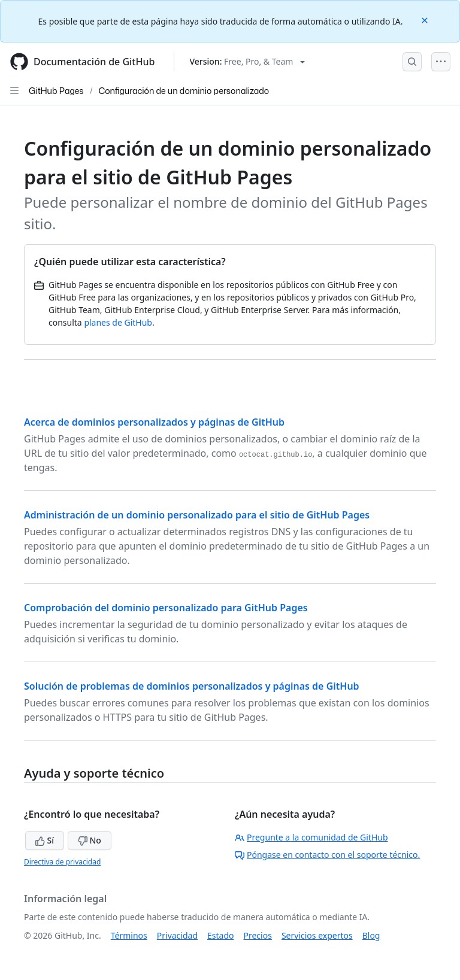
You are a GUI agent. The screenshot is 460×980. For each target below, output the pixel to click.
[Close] (426, 19)
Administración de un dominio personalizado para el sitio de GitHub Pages (197, 515)
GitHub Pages (56, 91)
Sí (45, 840)
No (90, 840)
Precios (258, 935)
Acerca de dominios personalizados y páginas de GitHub (154, 422)
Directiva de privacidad (62, 862)
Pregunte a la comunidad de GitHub (311, 837)
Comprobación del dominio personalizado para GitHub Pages (166, 608)
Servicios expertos (317, 935)
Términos (129, 935)
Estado (220, 935)
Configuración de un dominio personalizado (184, 91)
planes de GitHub (118, 322)
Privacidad (177, 935)
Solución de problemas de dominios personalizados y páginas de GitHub (192, 686)
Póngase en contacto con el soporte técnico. (327, 855)
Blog (371, 935)
